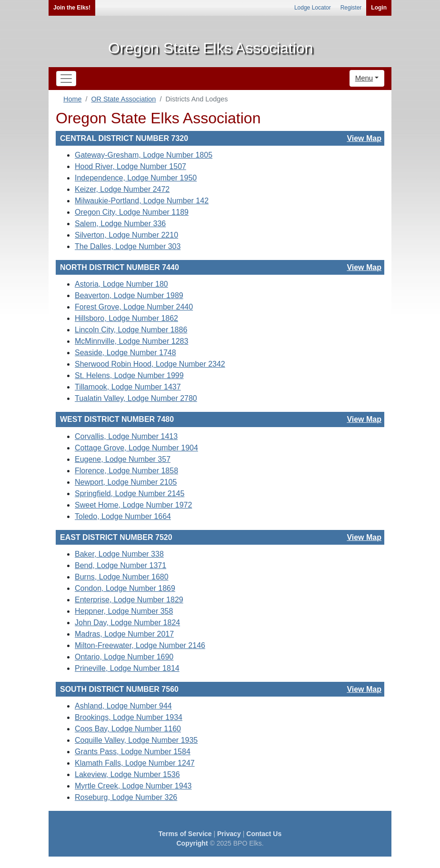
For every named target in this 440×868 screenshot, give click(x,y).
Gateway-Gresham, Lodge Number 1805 (144, 155)
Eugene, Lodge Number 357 (123, 459)
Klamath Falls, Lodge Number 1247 (135, 763)
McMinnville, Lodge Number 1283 (131, 341)
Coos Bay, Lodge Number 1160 (128, 729)
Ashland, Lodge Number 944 (123, 706)
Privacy (229, 834)
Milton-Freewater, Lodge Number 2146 (140, 645)
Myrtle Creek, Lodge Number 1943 (133, 786)
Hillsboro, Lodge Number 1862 (126, 318)
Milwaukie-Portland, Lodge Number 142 (142, 201)
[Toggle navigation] (66, 79)
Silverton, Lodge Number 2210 (126, 235)
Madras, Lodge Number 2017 (124, 634)
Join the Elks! (72, 8)
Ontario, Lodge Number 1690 (124, 657)
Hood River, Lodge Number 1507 (130, 166)
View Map (364, 138)
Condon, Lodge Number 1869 (125, 588)
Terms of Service (185, 834)
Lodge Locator (313, 8)
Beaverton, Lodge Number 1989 (129, 295)
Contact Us (264, 834)
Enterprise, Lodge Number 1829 (129, 600)
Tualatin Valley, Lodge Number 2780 (136, 398)
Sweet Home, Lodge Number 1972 (133, 505)
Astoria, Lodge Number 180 (121, 284)
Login (379, 8)
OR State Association (123, 99)
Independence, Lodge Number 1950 (136, 178)
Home (72, 99)
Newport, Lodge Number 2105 (126, 482)
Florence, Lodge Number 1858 (126, 471)
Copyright (192, 843)
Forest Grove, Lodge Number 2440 (134, 307)
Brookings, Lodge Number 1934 (129, 717)
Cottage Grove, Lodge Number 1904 (136, 448)
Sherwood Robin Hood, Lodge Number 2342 (150, 364)
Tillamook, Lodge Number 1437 (128, 387)
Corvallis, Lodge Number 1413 (126, 436)
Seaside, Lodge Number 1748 (125, 353)
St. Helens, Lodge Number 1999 (129, 375)
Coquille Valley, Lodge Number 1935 (136, 740)
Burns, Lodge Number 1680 (122, 577)
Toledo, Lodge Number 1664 (123, 516)
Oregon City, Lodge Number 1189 (132, 212)
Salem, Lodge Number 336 (120, 224)
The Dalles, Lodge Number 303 (128, 246)
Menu (364, 78)
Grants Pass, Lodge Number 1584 (133, 752)
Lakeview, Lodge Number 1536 (127, 774)
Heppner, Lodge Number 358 (124, 611)
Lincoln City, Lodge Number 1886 (131, 330)
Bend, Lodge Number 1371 (120, 565)
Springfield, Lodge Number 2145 (130, 494)
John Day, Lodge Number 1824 (127, 623)
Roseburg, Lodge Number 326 (126, 797)
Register (351, 8)
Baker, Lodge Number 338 (119, 554)
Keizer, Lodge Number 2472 (122, 189)
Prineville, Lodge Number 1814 (127, 668)
